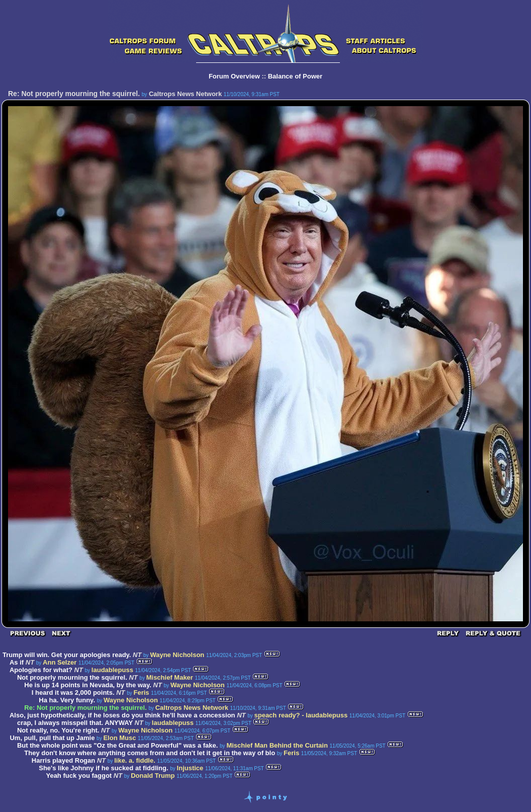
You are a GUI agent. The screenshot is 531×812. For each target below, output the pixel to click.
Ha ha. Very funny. (67, 700)
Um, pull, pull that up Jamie (52, 738)
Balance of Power (295, 76)
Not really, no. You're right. (58, 730)
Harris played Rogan (63, 760)
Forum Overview (234, 76)
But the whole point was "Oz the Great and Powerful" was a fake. (118, 745)
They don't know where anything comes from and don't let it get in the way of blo (150, 753)
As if (17, 662)
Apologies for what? (41, 670)
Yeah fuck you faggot (79, 776)
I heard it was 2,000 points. (73, 693)
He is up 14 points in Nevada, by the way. (88, 685)
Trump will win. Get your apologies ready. (68, 655)
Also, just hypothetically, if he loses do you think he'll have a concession (122, 715)
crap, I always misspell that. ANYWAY (75, 723)
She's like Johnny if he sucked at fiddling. (103, 768)
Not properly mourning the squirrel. (72, 677)
